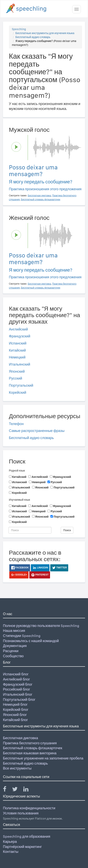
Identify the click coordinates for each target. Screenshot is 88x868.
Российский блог (17, 689)
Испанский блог (16, 674)
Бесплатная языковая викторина (30, 753)
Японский (17, 371)
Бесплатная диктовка (20, 738)
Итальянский (20, 364)
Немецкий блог (15, 704)
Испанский (18, 343)
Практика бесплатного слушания (30, 743)
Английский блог (17, 679)
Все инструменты (17, 768)
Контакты (11, 852)
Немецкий (17, 357)
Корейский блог (16, 710)
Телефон (16, 424)
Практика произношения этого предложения (45, 189)
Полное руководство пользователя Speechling (41, 626)
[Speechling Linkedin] (28, 790)
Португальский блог (19, 700)
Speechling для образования (27, 836)
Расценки (11, 651)
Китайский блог (15, 720)
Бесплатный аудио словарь (33, 37)
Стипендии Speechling (22, 636)
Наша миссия (14, 631)
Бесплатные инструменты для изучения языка (45, 33)
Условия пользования (21, 813)
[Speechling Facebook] (7, 790)
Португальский (21, 385)
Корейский (18, 392)
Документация (15, 646)
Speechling (19, 29)
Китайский (17, 350)
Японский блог (15, 715)
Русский (16, 378)
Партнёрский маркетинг (22, 847)
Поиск (67, 530)
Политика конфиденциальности (29, 808)
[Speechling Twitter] (17, 790)
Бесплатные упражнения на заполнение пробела (43, 758)
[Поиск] (30, 530)
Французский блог (18, 684)
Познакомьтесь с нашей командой (31, 641)
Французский (20, 336)
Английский (18, 329)
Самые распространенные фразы (37, 431)
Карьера (10, 842)
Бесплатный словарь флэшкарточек (33, 748)
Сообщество (13, 656)
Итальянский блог (18, 694)
